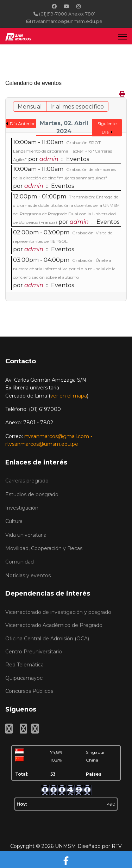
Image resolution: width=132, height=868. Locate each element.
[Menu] (122, 36)
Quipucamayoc (24, 678)
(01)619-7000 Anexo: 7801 (67, 14)
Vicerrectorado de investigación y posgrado (58, 612)
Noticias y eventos (28, 575)
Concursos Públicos (29, 691)
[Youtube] (67, 6)
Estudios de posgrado (32, 494)
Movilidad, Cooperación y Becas (44, 548)
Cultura (14, 521)
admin (49, 159)
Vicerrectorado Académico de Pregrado (54, 625)
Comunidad (20, 562)
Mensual (30, 107)
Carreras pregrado (27, 481)
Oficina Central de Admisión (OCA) (47, 639)
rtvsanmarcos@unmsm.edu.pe (67, 21)
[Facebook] (54, 6)
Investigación (22, 508)
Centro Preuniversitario (34, 652)
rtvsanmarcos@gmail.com (57, 436)
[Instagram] (78, 6)
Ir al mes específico (77, 107)
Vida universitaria (26, 535)
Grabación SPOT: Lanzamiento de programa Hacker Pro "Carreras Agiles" (62, 151)
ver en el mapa (69, 396)
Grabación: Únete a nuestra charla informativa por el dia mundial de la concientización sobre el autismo (64, 269)
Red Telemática (24, 665)
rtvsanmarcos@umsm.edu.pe (42, 444)
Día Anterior (22, 124)
